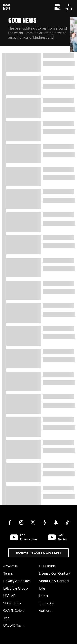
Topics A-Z (47, 603)
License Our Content (55, 573)
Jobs (42, 588)
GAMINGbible (14, 611)
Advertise (10, 566)
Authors (45, 611)
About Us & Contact (54, 581)
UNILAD (9, 596)
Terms (8, 573)
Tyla (6, 618)
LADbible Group (16, 588)
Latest (44, 596)
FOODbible (47, 566)
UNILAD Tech (13, 625)
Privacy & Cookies (17, 581)
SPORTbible (12, 603)
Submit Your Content (38, 553)
